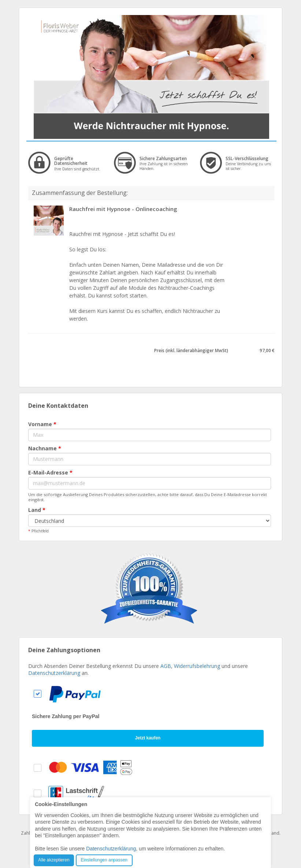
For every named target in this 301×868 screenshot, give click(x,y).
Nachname (45, 448)
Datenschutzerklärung (54, 673)
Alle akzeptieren (54, 860)
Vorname (42, 424)
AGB (166, 666)
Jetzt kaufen (148, 738)
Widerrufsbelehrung (197, 666)
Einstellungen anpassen (104, 860)
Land (37, 510)
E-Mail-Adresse (50, 472)
